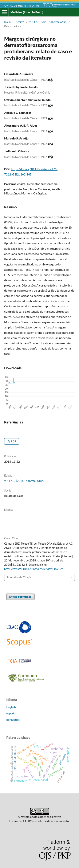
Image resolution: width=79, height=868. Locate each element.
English (11, 707)
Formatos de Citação (20, 577)
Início (7, 22)
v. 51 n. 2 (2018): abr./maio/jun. (48, 22)
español (11, 713)
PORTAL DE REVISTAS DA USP (22, 6)
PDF (13, 441)
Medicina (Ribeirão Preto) (27, 12)
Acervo (20, 22)
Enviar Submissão (20, 597)
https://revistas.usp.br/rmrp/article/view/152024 (34, 569)
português (13, 720)
